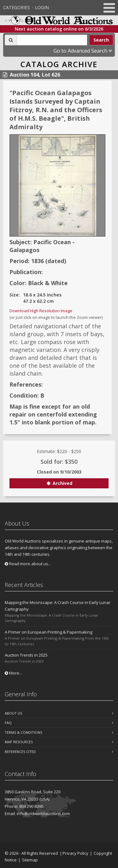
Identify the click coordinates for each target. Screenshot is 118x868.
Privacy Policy (76, 853)
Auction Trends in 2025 (26, 655)
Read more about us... (28, 564)
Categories (17, 7)
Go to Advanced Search (83, 51)
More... (13, 673)
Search (101, 40)
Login (42, 7)
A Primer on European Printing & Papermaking (48, 632)
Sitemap (30, 860)
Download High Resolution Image (41, 311)
